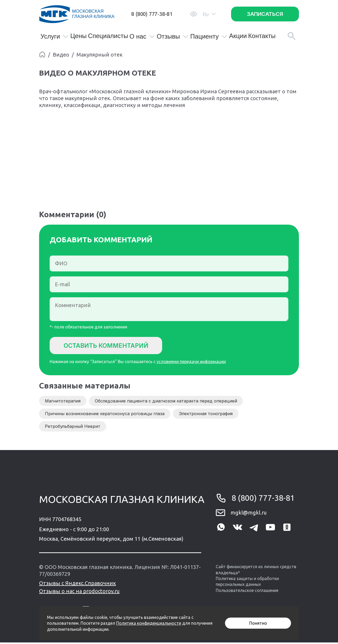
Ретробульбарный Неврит (73, 428)
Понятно (258, 623)
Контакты (262, 36)
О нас (142, 37)
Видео (61, 55)
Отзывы (173, 37)
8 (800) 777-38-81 (152, 14)
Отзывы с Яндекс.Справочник (78, 585)
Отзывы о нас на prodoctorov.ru (79, 593)
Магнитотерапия (63, 402)
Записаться (265, 14)
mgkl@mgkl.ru (249, 514)
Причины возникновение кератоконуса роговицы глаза (105, 415)
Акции (238, 36)
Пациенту (209, 37)
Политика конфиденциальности (149, 623)
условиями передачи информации (191, 363)
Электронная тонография (206, 415)
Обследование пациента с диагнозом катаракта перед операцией (166, 402)
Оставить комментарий (111, 346)
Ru (209, 14)
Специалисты (108, 36)
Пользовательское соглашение (247, 592)
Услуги (55, 37)
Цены (78, 36)
